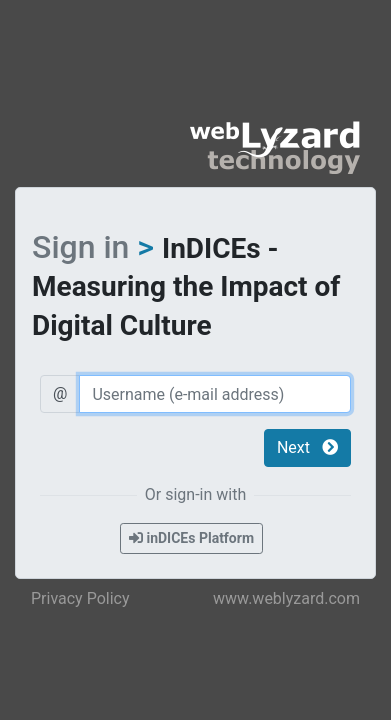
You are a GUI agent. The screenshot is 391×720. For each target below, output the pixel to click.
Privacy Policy (80, 598)
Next (307, 447)
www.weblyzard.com (286, 598)
